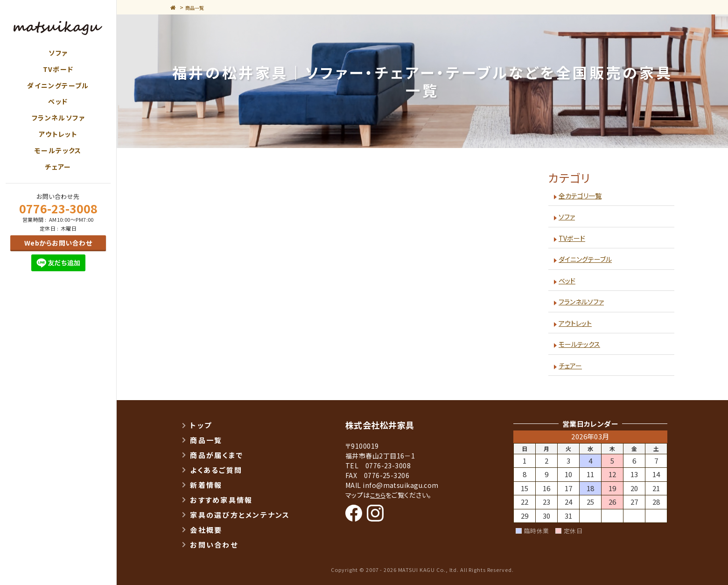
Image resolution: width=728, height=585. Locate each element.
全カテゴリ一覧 (582, 195)
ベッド (58, 101)
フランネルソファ (58, 118)
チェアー (58, 167)
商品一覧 (199, 7)
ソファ (58, 53)
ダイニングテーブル (58, 85)
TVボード (58, 69)
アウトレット (58, 134)
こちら (379, 495)
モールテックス (58, 150)
